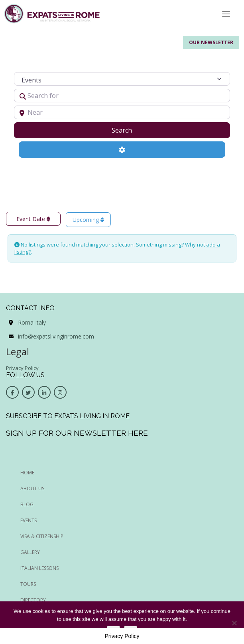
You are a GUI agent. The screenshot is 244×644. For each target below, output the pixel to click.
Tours (28, 584)
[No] (234, 623)
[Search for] (122, 96)
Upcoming (88, 220)
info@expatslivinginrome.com (56, 336)
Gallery (30, 552)
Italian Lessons (39, 568)
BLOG (27, 504)
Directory (33, 600)
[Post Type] (122, 79)
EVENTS (29, 520)
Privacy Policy (22, 368)
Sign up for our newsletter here (77, 433)
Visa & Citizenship (42, 536)
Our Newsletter (211, 42)
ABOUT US (32, 488)
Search (132, 130)
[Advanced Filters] (122, 149)
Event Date (33, 219)
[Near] (122, 112)
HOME (27, 473)
